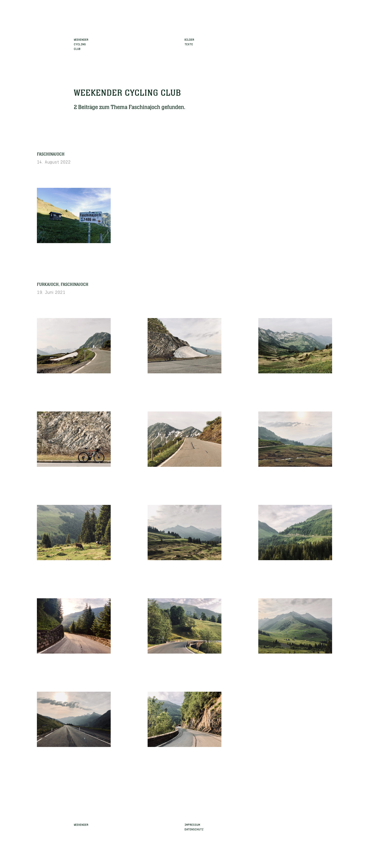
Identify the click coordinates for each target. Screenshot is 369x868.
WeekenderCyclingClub (81, 44)
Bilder (189, 39)
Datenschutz (194, 829)
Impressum (192, 824)
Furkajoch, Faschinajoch (63, 285)
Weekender (81, 824)
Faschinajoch (51, 154)
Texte (189, 44)
